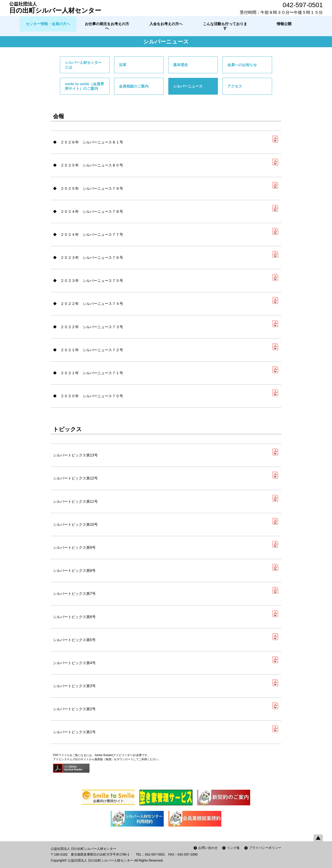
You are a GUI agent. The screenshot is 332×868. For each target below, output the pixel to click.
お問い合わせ (208, 848)
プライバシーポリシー (265, 848)
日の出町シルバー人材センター (55, 8)
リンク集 (233, 848)
